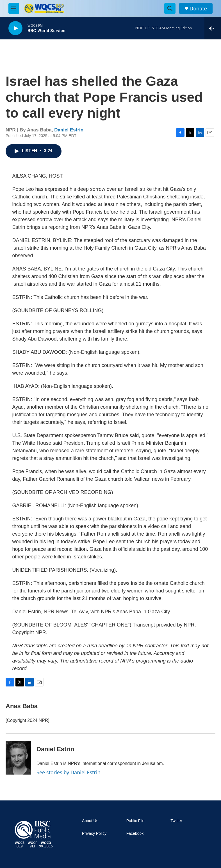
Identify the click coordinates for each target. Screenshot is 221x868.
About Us (90, 821)
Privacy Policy (94, 834)
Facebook (135, 834)
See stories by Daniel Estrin (69, 772)
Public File (135, 821)
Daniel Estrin (69, 130)
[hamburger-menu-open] (14, 8)
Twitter (176, 821)
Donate (198, 9)
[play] (15, 28)
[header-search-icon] (170, 8)
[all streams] (213, 28)
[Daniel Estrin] (18, 758)
